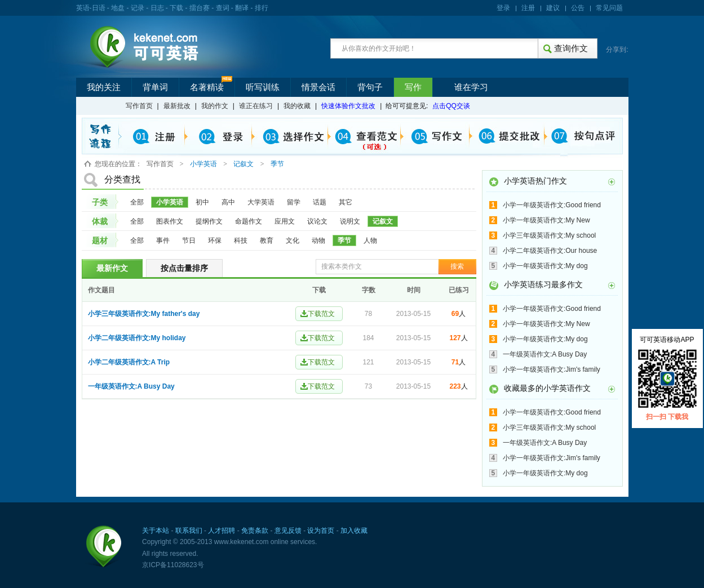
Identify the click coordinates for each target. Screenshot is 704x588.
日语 (99, 8)
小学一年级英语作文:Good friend (552, 205)
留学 (294, 202)
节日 (189, 240)
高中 (228, 202)
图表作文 (170, 221)
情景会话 (318, 87)
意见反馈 (288, 531)
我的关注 (104, 87)
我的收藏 (297, 106)
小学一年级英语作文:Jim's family (552, 369)
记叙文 (383, 221)
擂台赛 (200, 8)
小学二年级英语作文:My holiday (137, 338)
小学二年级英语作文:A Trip (129, 362)
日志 (157, 8)
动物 (318, 240)
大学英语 (261, 202)
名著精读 (207, 87)
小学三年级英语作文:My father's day (144, 314)
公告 (578, 8)
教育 (267, 240)
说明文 (350, 221)
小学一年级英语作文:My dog (545, 266)
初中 (202, 202)
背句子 (370, 87)
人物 (370, 240)
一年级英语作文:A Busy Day (131, 386)
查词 (223, 8)
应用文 (285, 221)
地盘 (118, 8)
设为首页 (321, 531)
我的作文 (215, 106)
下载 (176, 8)
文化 (293, 240)
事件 (163, 240)
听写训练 (263, 87)
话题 (320, 202)
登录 (503, 8)
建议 (553, 8)
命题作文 (249, 221)
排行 (262, 8)
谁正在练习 (256, 106)
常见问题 (609, 8)
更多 (612, 182)
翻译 (242, 8)
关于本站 (156, 531)
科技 (241, 240)
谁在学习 (471, 87)
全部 (137, 202)
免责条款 (255, 531)
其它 (346, 202)
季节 (344, 240)
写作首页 (139, 106)
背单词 (155, 87)
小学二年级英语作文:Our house (550, 251)
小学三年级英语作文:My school (549, 235)
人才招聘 (222, 531)
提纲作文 (209, 221)
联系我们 (189, 531)
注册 (528, 8)
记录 (138, 8)
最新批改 (177, 106)
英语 (83, 8)
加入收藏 (354, 531)
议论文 (317, 221)
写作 (413, 87)
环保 (215, 240)
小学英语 (170, 202)
